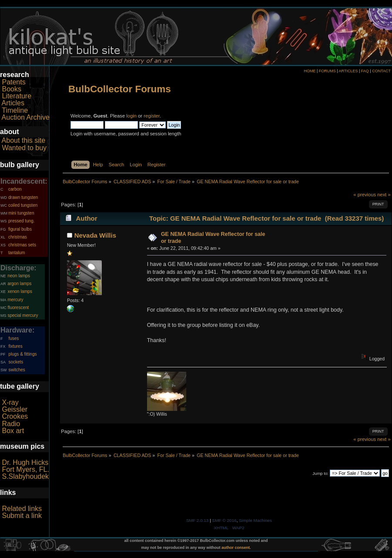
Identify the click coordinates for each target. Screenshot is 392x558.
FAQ (365, 71)
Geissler (15, 409)
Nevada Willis (95, 235)
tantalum (17, 253)
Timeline (15, 110)
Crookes (15, 416)
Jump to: (320, 473)
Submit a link (22, 516)
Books (11, 89)
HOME (310, 71)
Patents (13, 82)
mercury (15, 300)
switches (17, 370)
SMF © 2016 (224, 520)
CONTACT (381, 71)
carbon (15, 189)
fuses (13, 338)
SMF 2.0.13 (198, 520)
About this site (24, 140)
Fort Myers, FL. (25, 469)
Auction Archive (26, 117)
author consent (236, 548)
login (131, 116)
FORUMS (327, 71)
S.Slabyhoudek (25, 476)
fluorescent (18, 308)
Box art (13, 431)
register (152, 116)
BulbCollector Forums (120, 89)
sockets (16, 362)
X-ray (10, 402)
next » (384, 195)
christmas (18, 237)
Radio (11, 424)
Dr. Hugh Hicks (25, 462)
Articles (13, 103)
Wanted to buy (24, 148)
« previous (365, 195)
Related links (22, 509)
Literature (17, 96)
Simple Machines (255, 520)
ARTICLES (348, 71)
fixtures (15, 346)
